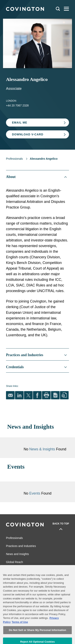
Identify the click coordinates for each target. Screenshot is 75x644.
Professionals (14, 159)
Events (35, 493)
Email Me (20, 123)
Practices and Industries (21, 546)
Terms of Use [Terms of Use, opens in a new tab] (20, 629)
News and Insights (17, 554)
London (11, 101)
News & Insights (42, 449)
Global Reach (14, 562)
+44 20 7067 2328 (17, 105)
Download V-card (28, 134)
